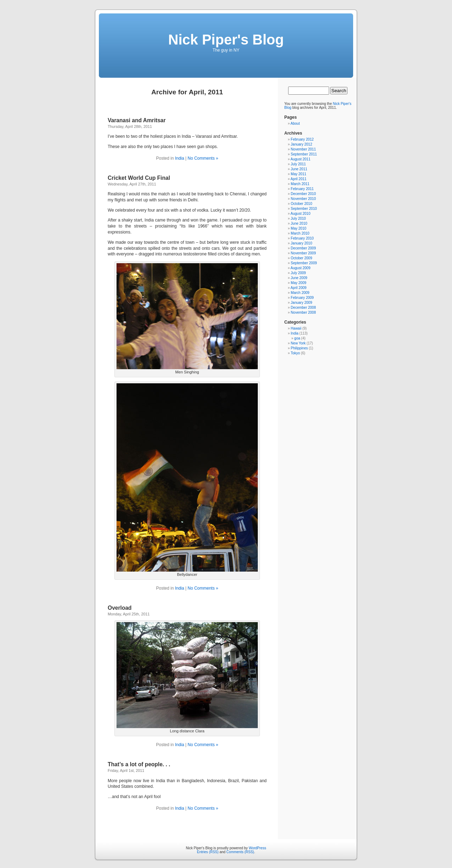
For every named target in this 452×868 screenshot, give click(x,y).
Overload (120, 608)
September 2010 (304, 209)
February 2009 (302, 298)
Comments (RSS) (240, 852)
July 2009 (298, 273)
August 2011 (301, 159)
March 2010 (300, 233)
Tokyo (295, 353)
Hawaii (296, 328)
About (295, 123)
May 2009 (298, 283)
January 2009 (301, 303)
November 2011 (303, 149)
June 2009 (299, 278)
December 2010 (303, 194)
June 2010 (299, 223)
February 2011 (302, 189)
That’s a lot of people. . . (139, 764)
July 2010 (298, 219)
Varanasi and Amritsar (137, 120)
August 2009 (301, 268)
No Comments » (203, 158)
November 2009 (303, 253)
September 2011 (304, 154)
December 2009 (303, 248)
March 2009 (300, 293)
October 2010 (301, 204)
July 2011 (298, 164)
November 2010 (303, 199)
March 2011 (300, 184)
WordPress (257, 848)
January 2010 (301, 243)
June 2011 (299, 169)
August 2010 (301, 214)
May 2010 (298, 228)
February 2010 (302, 238)
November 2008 (303, 312)
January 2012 (301, 144)
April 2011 (299, 179)
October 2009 (301, 258)
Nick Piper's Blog (226, 40)
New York (298, 343)
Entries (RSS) (208, 852)
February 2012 (302, 139)
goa (297, 338)
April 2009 (299, 288)
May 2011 (298, 174)
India (179, 158)
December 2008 (303, 308)
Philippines (299, 348)
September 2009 (304, 263)
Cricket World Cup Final (139, 178)
